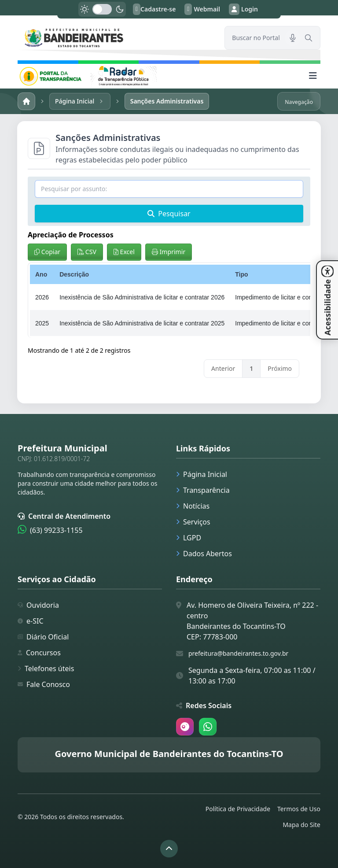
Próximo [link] (280, 368)
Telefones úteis (46, 669)
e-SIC (31, 621)
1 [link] (251, 368)
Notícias (193, 506)
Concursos (39, 653)
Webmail (202, 9)
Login (243, 9)
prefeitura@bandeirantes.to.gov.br (238, 653)
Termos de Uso (299, 809)
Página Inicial (202, 474)
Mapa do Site (301, 825)
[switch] (102, 9)
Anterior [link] (223, 368)
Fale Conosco (44, 684)
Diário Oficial (43, 637)
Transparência (203, 490)
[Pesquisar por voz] (293, 38)
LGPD (189, 538)
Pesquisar (169, 214)
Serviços (193, 522)
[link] (116, 38)
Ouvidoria (38, 605)
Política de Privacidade (238, 809)
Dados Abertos (204, 554)
